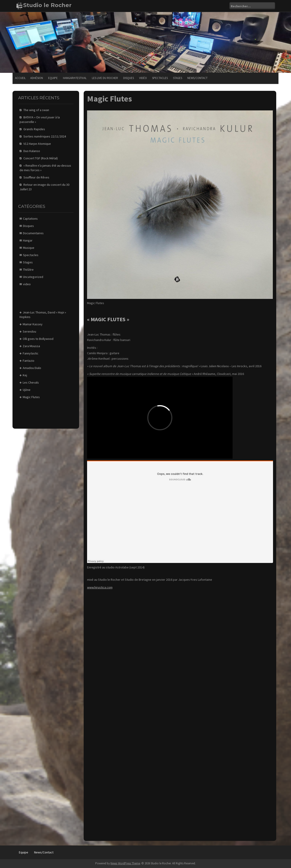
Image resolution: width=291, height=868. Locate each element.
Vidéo (143, 78)
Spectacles (160, 78)
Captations (30, 219)
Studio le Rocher (47, 5)
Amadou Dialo (32, 368)
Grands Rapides (34, 129)
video (27, 284)
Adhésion (37, 78)
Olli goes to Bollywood (38, 339)
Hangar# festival (75, 78)
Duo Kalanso (32, 151)
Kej (25, 375)
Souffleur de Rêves (36, 177)
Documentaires (33, 233)
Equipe (53, 78)
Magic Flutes (31, 397)
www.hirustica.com (100, 587)
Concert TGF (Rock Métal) (41, 158)
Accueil (20, 78)
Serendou (29, 331)
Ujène (27, 390)
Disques (129, 78)
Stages (178, 78)
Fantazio (29, 361)
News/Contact (197, 78)
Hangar (28, 240)
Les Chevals (31, 382)
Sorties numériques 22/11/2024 (45, 136)
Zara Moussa (31, 346)
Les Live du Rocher (105, 78)
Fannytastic (31, 353)
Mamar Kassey (33, 324)
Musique (29, 248)
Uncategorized (33, 277)
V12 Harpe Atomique (37, 144)
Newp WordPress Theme (125, 863)
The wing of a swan (36, 110)
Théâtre (28, 270)
